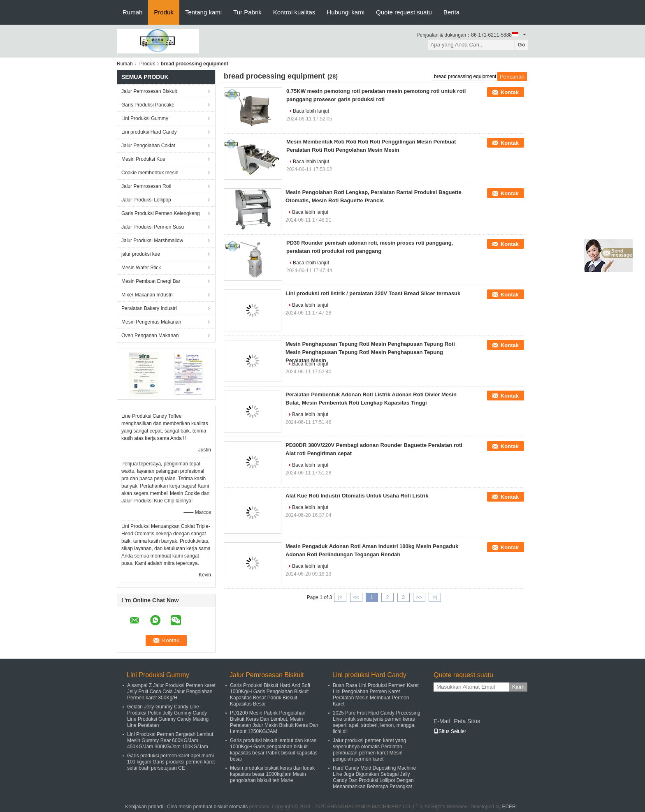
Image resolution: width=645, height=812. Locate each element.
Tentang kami (203, 12)
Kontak (510, 92)
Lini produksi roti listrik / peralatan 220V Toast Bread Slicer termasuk (373, 293)
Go (521, 45)
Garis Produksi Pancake (148, 105)
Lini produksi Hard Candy (149, 132)
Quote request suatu (404, 12)
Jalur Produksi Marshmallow (152, 241)
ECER (509, 807)
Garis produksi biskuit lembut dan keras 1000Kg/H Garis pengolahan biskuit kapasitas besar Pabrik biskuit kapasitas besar (274, 750)
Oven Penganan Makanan (150, 335)
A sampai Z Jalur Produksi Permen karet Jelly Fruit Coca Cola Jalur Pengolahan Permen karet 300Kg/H (171, 692)
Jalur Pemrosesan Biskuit (149, 91)
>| (435, 597)
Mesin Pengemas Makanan (151, 322)
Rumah (132, 12)
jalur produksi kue (141, 254)
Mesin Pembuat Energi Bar (151, 281)
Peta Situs (467, 721)
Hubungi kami (346, 12)
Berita (451, 12)
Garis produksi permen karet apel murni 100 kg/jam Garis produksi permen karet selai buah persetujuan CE (171, 762)
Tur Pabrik (247, 12)
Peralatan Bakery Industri (149, 308)
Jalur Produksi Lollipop (146, 200)
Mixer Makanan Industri (147, 295)
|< (340, 597)
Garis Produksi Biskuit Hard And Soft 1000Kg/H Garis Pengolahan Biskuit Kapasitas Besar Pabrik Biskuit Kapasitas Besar (270, 695)
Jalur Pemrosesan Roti (146, 186)
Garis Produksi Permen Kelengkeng (161, 213)
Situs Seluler (450, 731)
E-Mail (442, 721)
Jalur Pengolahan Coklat (148, 146)
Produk (164, 12)
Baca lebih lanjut (311, 111)
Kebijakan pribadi (144, 807)
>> (419, 597)
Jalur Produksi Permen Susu (153, 227)
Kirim (518, 687)
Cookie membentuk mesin (150, 173)
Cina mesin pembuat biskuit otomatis (207, 807)
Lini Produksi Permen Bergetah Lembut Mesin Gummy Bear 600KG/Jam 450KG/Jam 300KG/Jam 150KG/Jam (170, 740)
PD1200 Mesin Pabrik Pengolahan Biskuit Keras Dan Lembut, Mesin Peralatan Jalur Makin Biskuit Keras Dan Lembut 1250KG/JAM (274, 722)
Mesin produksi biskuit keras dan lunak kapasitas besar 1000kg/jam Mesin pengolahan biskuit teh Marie (272, 774)
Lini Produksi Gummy (145, 118)
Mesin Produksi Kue (143, 159)
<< (356, 597)
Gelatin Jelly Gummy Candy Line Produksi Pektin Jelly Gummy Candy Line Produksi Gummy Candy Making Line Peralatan (168, 716)
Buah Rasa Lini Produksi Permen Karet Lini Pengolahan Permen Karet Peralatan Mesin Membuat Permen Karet (376, 695)
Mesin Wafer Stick (141, 268)
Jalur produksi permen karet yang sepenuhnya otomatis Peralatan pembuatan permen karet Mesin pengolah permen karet (369, 750)
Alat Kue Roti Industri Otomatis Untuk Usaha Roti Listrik (357, 496)
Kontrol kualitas (294, 12)
